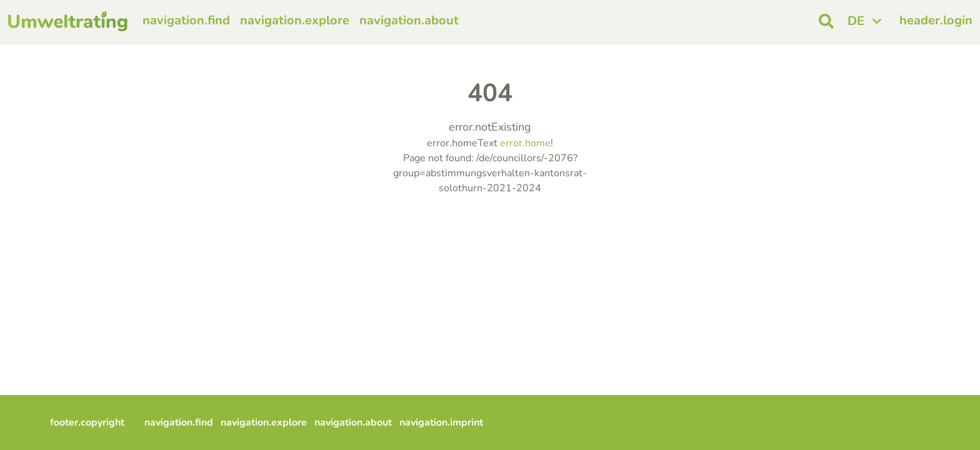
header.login (936, 20)
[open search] (826, 21)
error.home (525, 143)
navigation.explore (295, 20)
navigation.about (409, 20)
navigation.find (186, 20)
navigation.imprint (441, 422)
